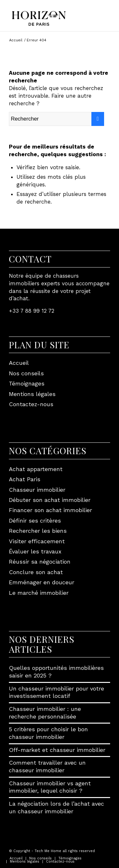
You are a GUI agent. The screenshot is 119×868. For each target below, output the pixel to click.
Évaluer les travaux (35, 551)
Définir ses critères (35, 521)
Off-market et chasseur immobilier (57, 750)
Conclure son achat (36, 572)
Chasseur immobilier (37, 490)
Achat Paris (25, 479)
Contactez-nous (31, 404)
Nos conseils (26, 373)
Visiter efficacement (37, 541)
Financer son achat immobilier (50, 510)
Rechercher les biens (38, 531)
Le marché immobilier (39, 593)
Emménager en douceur (42, 582)
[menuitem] (107, 13)
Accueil (19, 363)
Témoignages (27, 383)
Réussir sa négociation (40, 562)
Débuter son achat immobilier (50, 500)
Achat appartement (36, 469)
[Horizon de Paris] (49, 16)
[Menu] (107, 13)
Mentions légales (32, 394)
